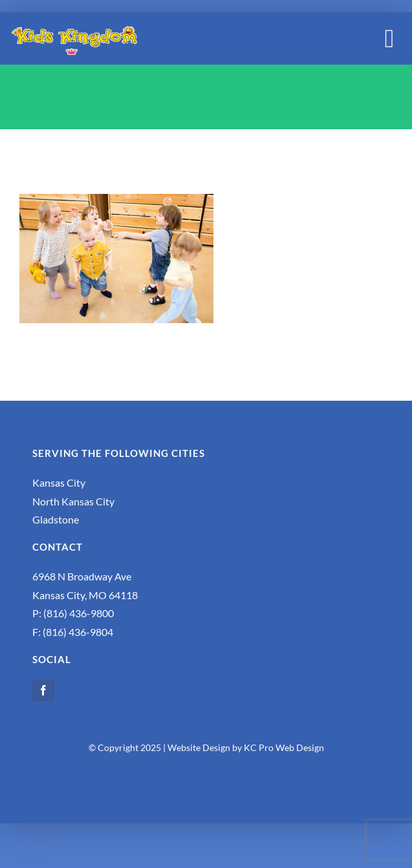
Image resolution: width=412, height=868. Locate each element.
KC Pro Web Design (284, 747)
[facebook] (43, 690)
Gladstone (56, 519)
